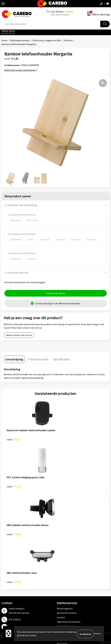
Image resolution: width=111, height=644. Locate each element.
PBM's (60, 573)
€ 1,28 (65, 440)
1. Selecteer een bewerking (21, 205)
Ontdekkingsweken (11, 564)
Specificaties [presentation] (62, 360)
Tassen (60, 586)
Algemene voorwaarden (69, 528)
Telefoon (68, 40)
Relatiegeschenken (20, 40)
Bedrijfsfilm (7, 586)
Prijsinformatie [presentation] (38, 360)
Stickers (61, 591)
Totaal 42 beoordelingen (60, 15)
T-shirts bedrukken (11, 578)
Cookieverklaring (65, 537)
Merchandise (8, 582)
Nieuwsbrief (7, 591)
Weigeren (98, 634)
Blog (4, 573)
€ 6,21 (14, 440)
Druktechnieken (65, 545)
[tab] (14, 360)
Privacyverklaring (66, 541)
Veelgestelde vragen (67, 532)
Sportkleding (63, 578)
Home (4, 40)
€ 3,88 (14, 488)
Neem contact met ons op (19, 336)
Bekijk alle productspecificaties (21, 70)
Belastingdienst (65, 515)
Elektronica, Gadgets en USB (46, 40)
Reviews (59, 12)
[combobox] (51, 24)
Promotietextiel (65, 564)
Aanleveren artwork (67, 519)
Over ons (6, 569)
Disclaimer (62, 550)
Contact (61, 523)
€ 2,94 (65, 488)
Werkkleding (63, 569)
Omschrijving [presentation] (14, 360)
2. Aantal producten (16, 272)
